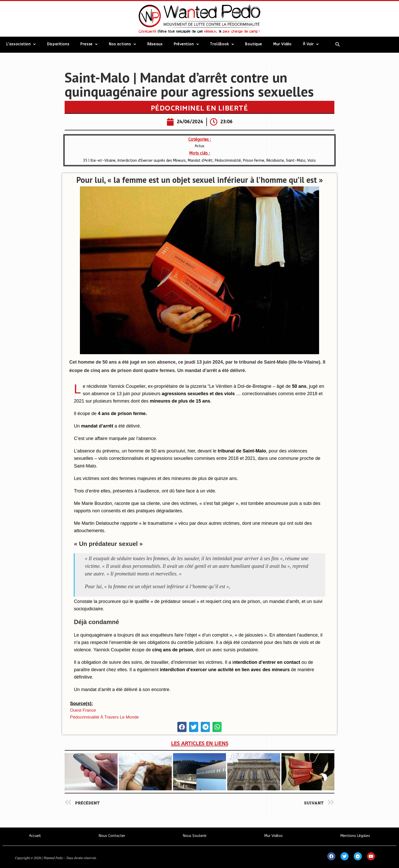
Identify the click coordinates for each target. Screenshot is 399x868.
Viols (312, 161)
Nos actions (123, 44)
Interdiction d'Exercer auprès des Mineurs (152, 161)
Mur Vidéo (282, 44)
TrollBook (222, 44)
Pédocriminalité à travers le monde (104, 717)
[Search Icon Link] (338, 44)
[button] (182, 727)
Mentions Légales (355, 836)
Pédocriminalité (228, 161)
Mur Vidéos (274, 836)
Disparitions (58, 44)
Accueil (35, 836)
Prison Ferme (254, 161)
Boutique (253, 44)
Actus (199, 146)
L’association (21, 44)
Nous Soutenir (195, 836)
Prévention (186, 44)
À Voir (311, 44)
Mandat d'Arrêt (200, 161)
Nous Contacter (112, 836)
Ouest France (83, 710)
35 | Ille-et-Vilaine (99, 161)
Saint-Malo (296, 161)
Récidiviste (275, 161)
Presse (89, 44)
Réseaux (155, 44)
